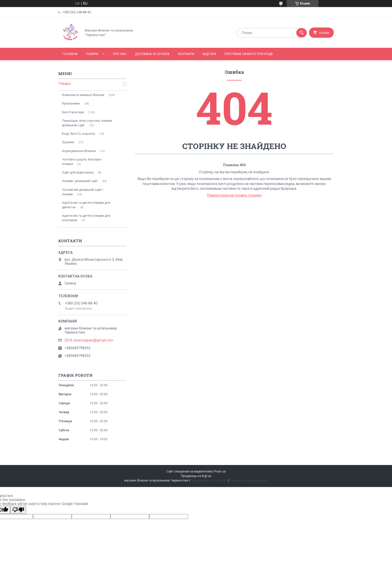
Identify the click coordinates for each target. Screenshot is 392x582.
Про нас (120, 54)
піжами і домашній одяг (80, 181)
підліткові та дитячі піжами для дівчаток (86, 205)
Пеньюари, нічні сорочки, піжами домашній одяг (87, 123)
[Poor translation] (18, 510)
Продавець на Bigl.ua (196, 476)
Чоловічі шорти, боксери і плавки (82, 162)
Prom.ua (220, 471)
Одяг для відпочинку (78, 172)
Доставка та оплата (152, 54)
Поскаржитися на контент (209, 480)
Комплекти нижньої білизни (83, 95)
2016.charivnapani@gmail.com (89, 340)
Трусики (68, 142)
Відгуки (209, 54)
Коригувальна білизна (79, 151)
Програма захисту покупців (249, 54)
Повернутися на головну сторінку (234, 195)
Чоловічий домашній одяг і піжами (83, 192)
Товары (64, 83)
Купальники (71, 103)
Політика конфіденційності (249, 480)
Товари (92, 54)
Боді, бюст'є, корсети (78, 134)
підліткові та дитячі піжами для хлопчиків (86, 218)
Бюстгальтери (73, 112)
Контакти (186, 54)
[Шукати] (301, 33)
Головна (70, 54)
